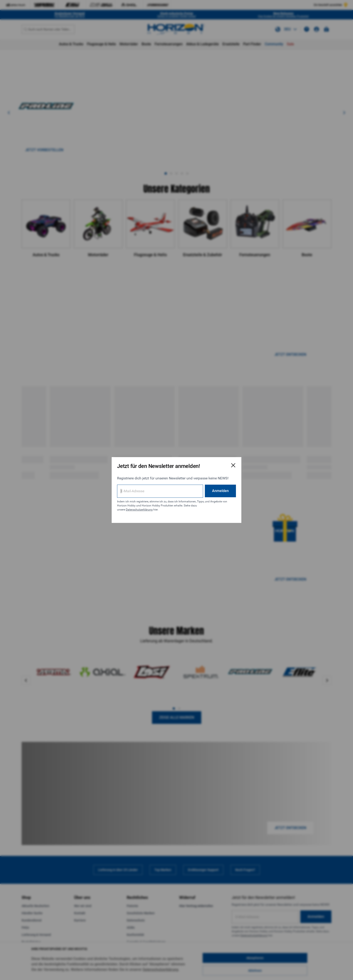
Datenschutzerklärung (139, 510)
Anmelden (220, 491)
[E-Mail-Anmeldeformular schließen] (233, 465)
